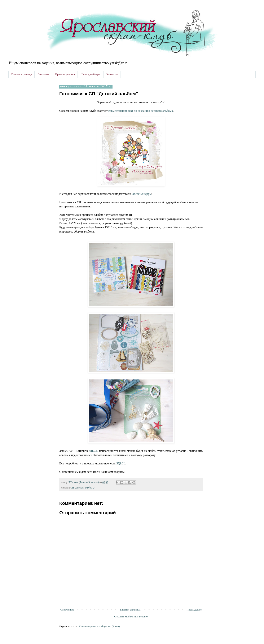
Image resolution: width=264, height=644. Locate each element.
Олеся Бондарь (141, 194)
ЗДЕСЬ (93, 451)
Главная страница (21, 74)
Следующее (67, 610)
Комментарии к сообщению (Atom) (99, 626)
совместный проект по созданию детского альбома (141, 111)
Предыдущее (194, 610)
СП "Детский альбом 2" (83, 488)
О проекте (43, 74)
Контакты (112, 74)
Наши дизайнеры (91, 74)
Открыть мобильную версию (131, 616)
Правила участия (65, 74)
